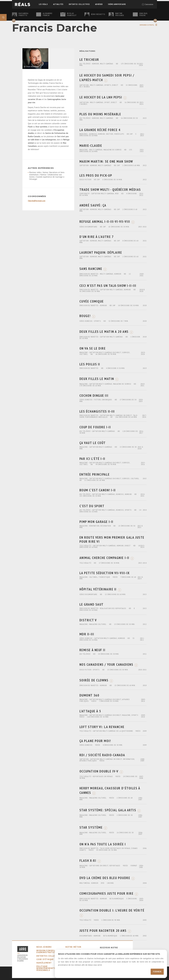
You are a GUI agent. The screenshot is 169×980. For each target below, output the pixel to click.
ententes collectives (79, 4)
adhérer (99, 4)
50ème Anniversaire (117, 4)
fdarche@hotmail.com (37, 201)
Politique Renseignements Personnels (46, 968)
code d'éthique (45, 959)
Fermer (157, 972)
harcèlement (44, 963)
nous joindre (44, 947)
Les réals (43, 4)
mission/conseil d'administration (46, 951)
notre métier (73, 947)
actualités (58, 4)
